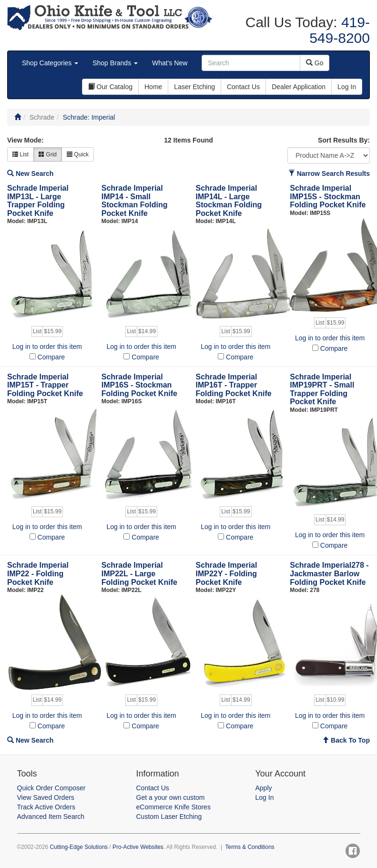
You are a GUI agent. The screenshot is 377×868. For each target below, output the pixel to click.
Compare (51, 357)
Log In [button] (347, 87)
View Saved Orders (46, 797)
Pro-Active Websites (138, 847)
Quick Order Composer (51, 788)
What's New (170, 63)
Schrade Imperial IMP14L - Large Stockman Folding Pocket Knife (229, 201)
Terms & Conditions (250, 847)
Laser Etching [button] (194, 87)
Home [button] (153, 87)
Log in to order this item (47, 347)
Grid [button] (48, 154)
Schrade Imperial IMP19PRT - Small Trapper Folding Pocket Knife (322, 389)
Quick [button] (78, 154)
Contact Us (153, 788)
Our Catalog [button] (110, 87)
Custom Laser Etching (169, 817)
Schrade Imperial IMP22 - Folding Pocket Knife (38, 573)
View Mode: (25, 140)
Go (315, 63)
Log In (265, 797)
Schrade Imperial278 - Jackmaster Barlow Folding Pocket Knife (329, 573)
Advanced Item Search (51, 817)
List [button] (20, 154)
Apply (264, 788)
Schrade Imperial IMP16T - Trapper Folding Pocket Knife (234, 385)
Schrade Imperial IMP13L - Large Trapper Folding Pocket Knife (38, 201)
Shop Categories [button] (50, 63)
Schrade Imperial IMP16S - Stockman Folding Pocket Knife (139, 385)
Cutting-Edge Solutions (79, 847)
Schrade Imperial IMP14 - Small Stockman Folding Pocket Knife (135, 201)
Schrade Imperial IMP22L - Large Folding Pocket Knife (139, 573)
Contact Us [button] (243, 87)
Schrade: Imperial (89, 117)
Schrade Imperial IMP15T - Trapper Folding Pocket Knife (45, 385)
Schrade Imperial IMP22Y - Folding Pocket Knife (227, 573)
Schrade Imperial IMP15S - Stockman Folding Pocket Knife (328, 196)
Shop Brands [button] (115, 63)
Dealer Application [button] (299, 87)
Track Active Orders (46, 807)
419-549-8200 (340, 30)
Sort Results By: (344, 140)
